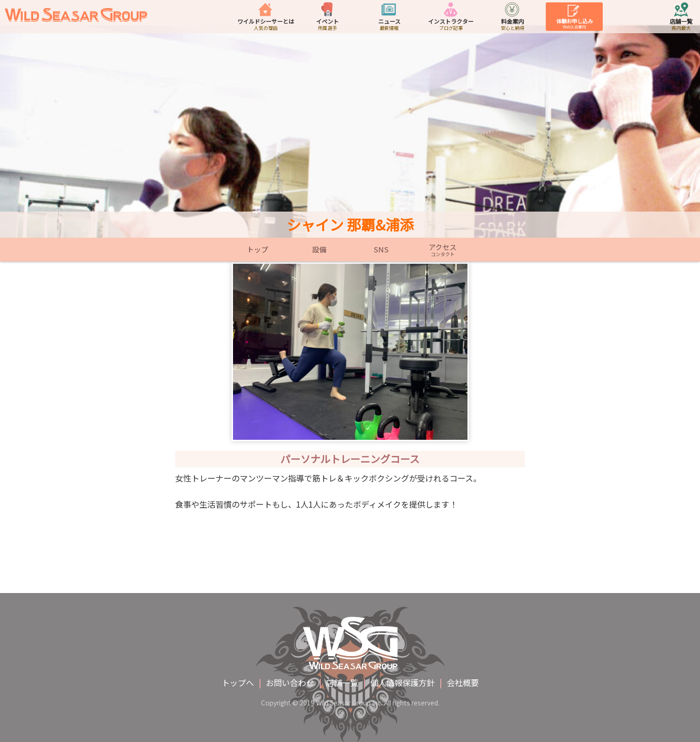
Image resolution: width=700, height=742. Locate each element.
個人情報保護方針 (402, 682)
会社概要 (463, 682)
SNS (381, 250)
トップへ (238, 682)
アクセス (443, 250)
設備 (319, 250)
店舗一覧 (342, 682)
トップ (257, 250)
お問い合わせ (290, 682)
